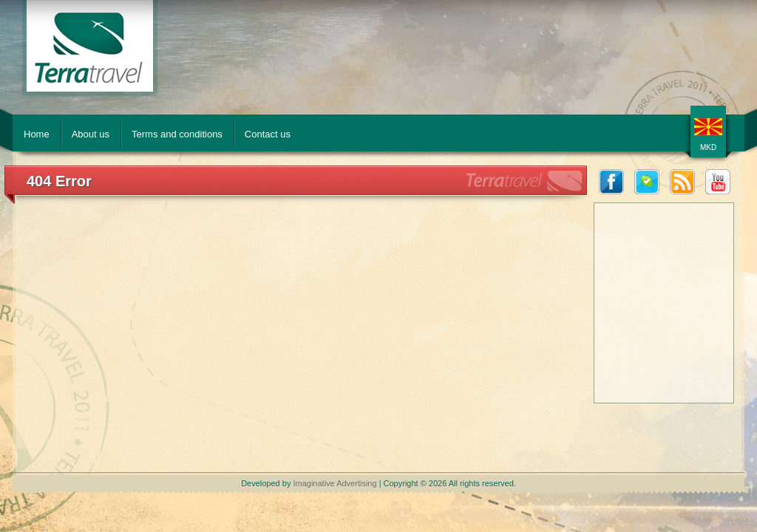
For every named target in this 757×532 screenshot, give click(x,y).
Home (37, 134)
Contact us (268, 134)
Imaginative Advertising (335, 483)
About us (91, 134)
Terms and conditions (177, 134)
